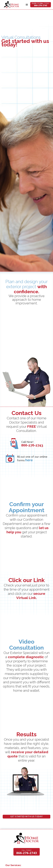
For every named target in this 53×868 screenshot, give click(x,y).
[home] (11, 5)
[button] (27, 5)
